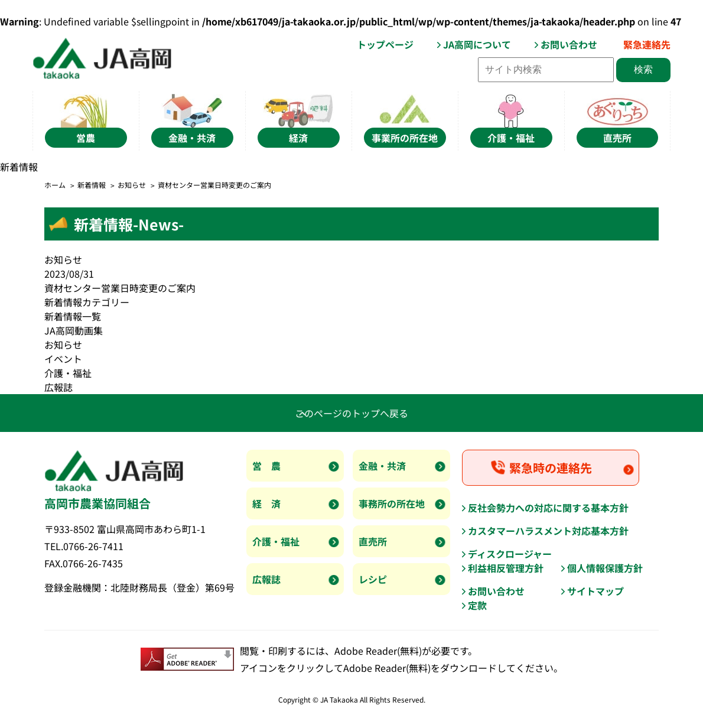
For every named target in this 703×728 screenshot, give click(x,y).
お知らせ (132, 185)
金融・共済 (382, 466)
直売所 (373, 541)
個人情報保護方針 (605, 568)
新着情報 (92, 185)
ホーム (55, 185)
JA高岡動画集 (74, 330)
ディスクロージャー (510, 554)
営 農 (266, 466)
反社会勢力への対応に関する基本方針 (548, 508)
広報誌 (58, 387)
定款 (477, 605)
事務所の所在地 (392, 503)
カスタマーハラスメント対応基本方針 (548, 531)
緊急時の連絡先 (551, 468)
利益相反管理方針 (506, 568)
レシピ (373, 579)
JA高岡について (477, 44)
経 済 (266, 503)
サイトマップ (595, 591)
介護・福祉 (68, 373)
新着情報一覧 (73, 316)
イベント (63, 359)
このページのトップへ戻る (351, 413)
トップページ (385, 44)
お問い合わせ (569, 44)
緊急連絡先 (647, 44)
